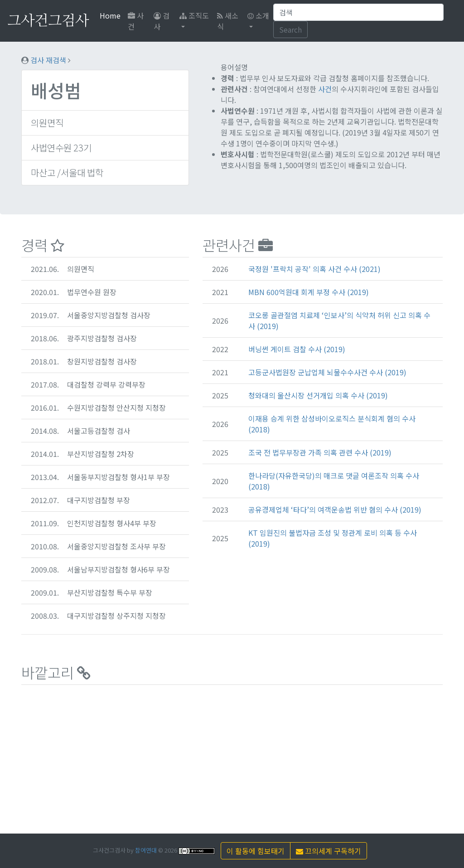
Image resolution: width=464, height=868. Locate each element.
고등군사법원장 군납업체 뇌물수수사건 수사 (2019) (327, 372)
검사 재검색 (48, 60)
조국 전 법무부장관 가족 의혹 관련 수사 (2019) (320, 452)
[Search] (358, 12)
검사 (162, 21)
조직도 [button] (194, 15)
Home (112, 15)
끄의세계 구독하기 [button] (329, 851)
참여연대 (146, 850)
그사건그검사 (48, 21)
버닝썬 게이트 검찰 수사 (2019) (297, 349)
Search (290, 29)
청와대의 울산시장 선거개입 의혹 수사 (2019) (318, 395)
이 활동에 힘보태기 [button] (256, 851)
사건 (136, 21)
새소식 (228, 21)
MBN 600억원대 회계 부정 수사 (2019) (309, 292)
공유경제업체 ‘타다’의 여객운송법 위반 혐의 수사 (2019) (335, 509)
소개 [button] (258, 15)
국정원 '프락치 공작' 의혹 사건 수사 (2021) (314, 269)
